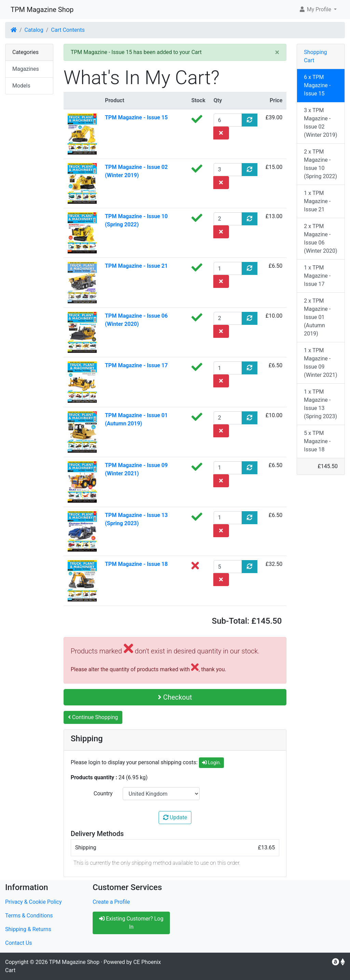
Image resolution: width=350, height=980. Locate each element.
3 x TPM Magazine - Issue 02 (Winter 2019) (320, 123)
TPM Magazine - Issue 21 (136, 266)
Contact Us (19, 943)
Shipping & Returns (28, 929)
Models (21, 86)
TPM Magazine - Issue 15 (136, 117)
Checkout (175, 697)
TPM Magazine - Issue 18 (136, 564)
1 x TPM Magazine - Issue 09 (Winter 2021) (320, 363)
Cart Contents (68, 30)
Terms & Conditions (29, 916)
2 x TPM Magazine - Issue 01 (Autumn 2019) (317, 317)
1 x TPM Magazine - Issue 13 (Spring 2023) (320, 404)
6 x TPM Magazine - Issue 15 (317, 85)
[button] (318, 10)
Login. (212, 763)
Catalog (34, 30)
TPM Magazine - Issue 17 (136, 365)
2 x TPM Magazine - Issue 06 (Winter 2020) (320, 239)
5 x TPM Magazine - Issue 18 (317, 441)
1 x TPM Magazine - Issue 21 (317, 201)
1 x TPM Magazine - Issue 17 (317, 276)
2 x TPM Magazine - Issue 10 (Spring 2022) (320, 164)
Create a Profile (111, 902)
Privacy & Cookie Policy (33, 902)
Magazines (26, 69)
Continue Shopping (93, 717)
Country (103, 793)
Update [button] (175, 817)
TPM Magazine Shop (42, 10)
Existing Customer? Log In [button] (131, 923)
